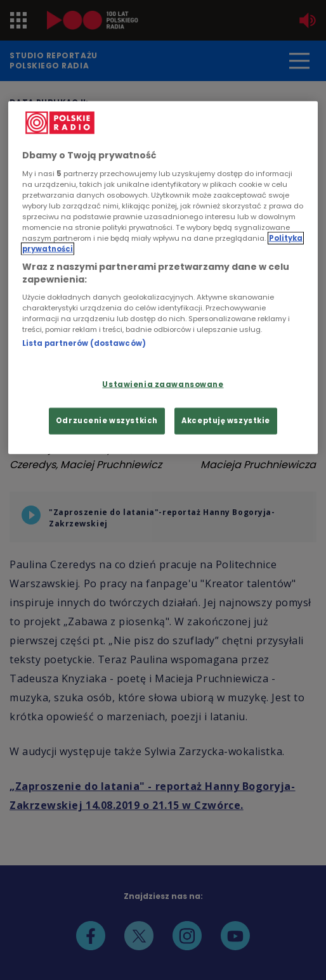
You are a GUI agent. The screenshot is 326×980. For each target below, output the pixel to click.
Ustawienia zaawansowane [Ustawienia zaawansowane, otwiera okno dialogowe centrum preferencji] (163, 384)
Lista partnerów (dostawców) (84, 343)
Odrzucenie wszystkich (107, 420)
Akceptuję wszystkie (226, 420)
